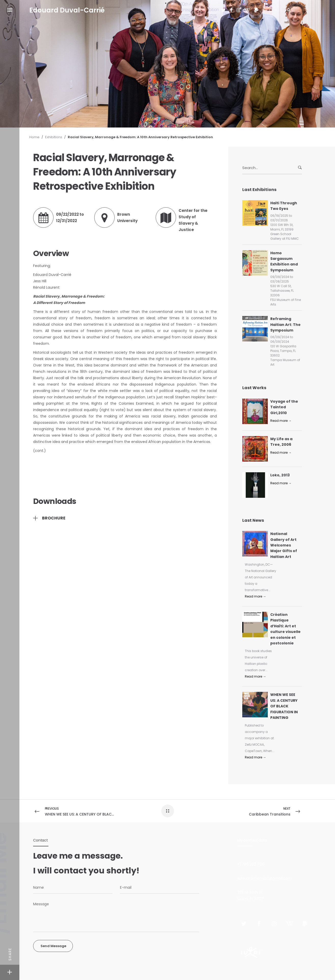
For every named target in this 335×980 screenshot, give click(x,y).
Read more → (281, 421)
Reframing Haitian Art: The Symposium (285, 324)
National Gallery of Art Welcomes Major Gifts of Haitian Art (284, 545)
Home (34, 137)
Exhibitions (54, 137)
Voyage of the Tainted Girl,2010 (284, 407)
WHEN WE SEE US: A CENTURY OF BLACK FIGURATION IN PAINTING (284, 706)
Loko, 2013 (280, 475)
